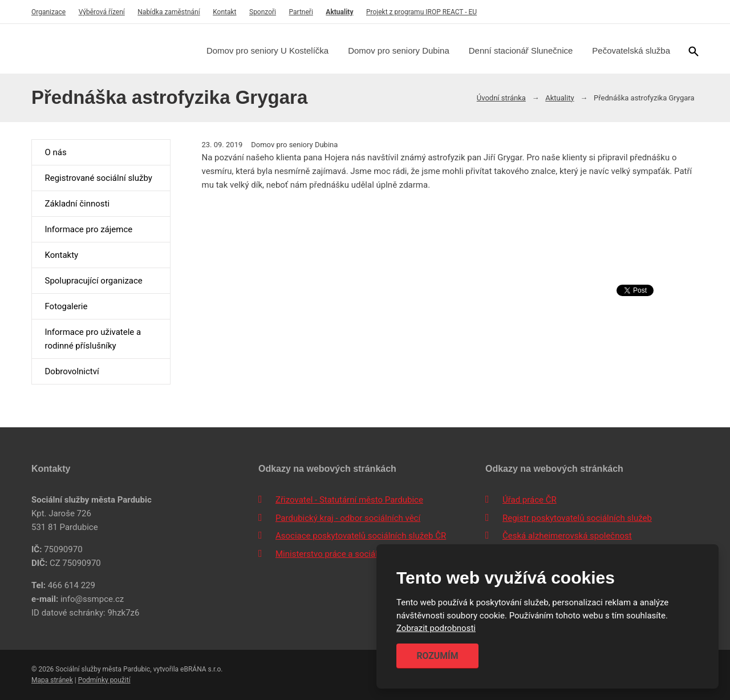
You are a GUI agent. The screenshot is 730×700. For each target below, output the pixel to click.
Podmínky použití (104, 680)
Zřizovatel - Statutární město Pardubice (349, 500)
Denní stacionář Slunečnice (521, 50)
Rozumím (437, 656)
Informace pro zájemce (88, 229)
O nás (55, 152)
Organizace (48, 12)
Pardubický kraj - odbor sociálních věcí (348, 518)
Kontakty (61, 255)
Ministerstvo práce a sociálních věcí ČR (350, 554)
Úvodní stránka (501, 98)
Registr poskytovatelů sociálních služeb (577, 518)
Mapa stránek (52, 680)
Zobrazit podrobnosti (436, 629)
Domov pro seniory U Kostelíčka (267, 50)
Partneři (301, 12)
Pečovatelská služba (631, 50)
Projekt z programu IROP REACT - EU (421, 12)
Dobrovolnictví (72, 371)
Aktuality (339, 12)
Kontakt (224, 12)
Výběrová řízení (102, 12)
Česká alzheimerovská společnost (567, 536)
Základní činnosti (77, 204)
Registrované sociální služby (98, 178)
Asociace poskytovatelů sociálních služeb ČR (361, 536)
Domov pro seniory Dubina (399, 50)
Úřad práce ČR (530, 500)
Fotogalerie (66, 306)
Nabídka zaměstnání (169, 12)
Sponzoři (263, 12)
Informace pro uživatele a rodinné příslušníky (93, 339)
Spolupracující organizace (93, 281)
